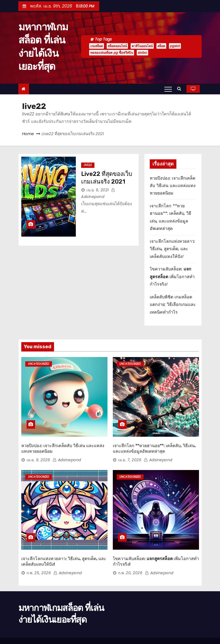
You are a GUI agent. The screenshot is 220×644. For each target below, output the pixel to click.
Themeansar (35, 630)
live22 (88, 165)
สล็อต (161, 46)
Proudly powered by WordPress (46, 625)
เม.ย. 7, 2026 (130, 447)
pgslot (175, 46)
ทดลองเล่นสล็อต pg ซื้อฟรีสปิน (112, 53)
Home (28, 134)
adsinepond (67, 447)
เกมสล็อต (97, 46)
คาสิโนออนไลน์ (142, 46)
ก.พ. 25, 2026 (39, 547)
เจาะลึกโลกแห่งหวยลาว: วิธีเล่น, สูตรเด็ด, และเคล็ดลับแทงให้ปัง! (172, 249)
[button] (180, 89)
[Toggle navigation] (168, 89)
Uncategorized (39, 364)
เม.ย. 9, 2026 (38, 447)
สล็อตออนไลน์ (117, 46)
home (154, 623)
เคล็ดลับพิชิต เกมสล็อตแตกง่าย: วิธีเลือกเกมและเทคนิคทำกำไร (173, 305)
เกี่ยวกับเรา (192, 632)
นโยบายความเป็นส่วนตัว (181, 623)
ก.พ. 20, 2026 (130, 547)
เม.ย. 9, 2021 (98, 190)
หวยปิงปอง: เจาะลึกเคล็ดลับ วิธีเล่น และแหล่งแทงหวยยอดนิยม (173, 186)
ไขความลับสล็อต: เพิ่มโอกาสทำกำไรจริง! (172, 277)
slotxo (142, 53)
